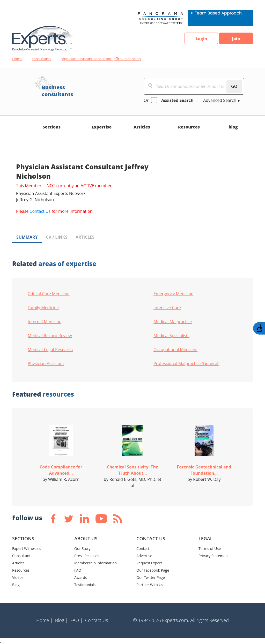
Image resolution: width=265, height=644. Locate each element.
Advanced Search (220, 100)
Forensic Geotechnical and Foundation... (204, 470)
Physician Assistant (46, 363)
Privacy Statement (214, 556)
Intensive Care (167, 308)
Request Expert (149, 563)
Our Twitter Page (151, 577)
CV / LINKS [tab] (57, 237)
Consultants (22, 556)
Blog (16, 585)
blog (233, 127)
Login (201, 39)
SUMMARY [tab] (27, 237)
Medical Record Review (50, 336)
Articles (142, 127)
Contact (143, 548)
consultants (42, 59)
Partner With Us (150, 585)
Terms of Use (210, 548)
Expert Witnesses (27, 548)
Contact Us (40, 211)
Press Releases (87, 556)
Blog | (62, 620)
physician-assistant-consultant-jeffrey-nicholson (101, 59)
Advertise (144, 556)
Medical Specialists (171, 336)
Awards (80, 577)
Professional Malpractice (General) (186, 363)
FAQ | (77, 620)
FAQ (78, 570)
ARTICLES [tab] (85, 237)
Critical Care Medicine (49, 294)
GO (234, 86)
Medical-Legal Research (50, 350)
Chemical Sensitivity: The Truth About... (132, 470)
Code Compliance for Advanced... (61, 470)
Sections (52, 127)
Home (17, 59)
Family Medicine (43, 308)
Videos (18, 577)
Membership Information (95, 563)
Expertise (102, 127)
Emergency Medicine (173, 294)
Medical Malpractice (173, 322)
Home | (45, 620)
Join (236, 39)
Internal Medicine (45, 322)
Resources (189, 127)
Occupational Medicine (175, 350)
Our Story (82, 548)
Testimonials (85, 585)
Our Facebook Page (153, 570)
